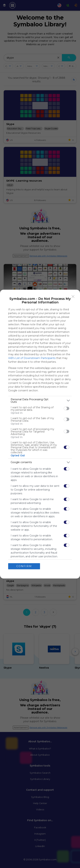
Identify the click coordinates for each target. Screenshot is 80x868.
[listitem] (40, 401)
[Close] (73, 297)
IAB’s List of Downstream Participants (32, 358)
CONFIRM (24, 566)
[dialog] (40, 434)
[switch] (66, 408)
